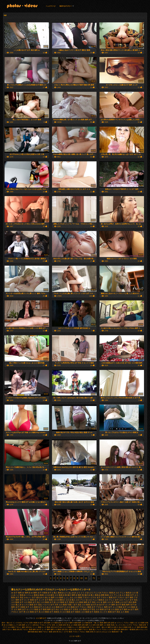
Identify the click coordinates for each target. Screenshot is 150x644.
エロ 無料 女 (108, 627)
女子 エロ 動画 (129, 607)
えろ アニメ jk (115, 595)
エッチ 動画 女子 (31, 600)
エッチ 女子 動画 (46, 600)
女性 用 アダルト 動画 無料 (26, 629)
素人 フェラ (97, 629)
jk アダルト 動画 (106, 593)
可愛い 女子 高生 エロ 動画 (79, 605)
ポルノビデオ (127, 625)
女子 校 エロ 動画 (112, 609)
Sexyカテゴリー (66, 6)
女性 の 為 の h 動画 (120, 627)
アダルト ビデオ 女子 (91, 597)
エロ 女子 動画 (113, 602)
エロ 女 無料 (101, 602)
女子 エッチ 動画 (115, 607)
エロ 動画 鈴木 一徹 (115, 632)
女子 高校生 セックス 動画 (101, 612)
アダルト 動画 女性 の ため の (90, 632)
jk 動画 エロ (43, 595)
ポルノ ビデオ (63, 632)
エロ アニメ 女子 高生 (128, 600)
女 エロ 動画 (8, 625)
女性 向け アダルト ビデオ (42, 625)
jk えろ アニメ (93, 593)
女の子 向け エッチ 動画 (63, 627)
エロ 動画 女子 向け (32, 602)
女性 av (114, 623)
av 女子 (40, 623)
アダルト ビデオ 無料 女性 (111, 629)
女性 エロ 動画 (57, 625)
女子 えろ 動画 (32, 607)
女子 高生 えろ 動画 (121, 612)
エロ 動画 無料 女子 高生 (85, 602)
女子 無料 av (125, 609)
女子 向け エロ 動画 (60, 609)
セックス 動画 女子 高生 (32, 605)
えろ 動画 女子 (128, 595)
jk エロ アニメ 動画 (122, 593)
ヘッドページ (51, 6)
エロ (136, 623)
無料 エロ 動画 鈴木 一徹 (87, 623)
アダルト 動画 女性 (139, 625)
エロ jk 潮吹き (59, 600)
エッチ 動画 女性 (48, 627)
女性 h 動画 (33, 623)
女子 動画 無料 (45, 609)
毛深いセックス (116, 625)
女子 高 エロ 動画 (42, 612)
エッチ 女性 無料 (19, 625)
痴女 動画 (38, 632)
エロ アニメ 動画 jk (96, 600)
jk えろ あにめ (68, 593)
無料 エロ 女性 (91, 625)
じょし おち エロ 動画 (73, 597)
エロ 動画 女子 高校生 (65, 602)
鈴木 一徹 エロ (7, 623)
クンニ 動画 (37, 627)
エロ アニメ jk (82, 600)
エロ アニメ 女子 (112, 600)
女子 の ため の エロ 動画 (49, 607)
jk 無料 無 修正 (82, 595)
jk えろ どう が (81, 593)
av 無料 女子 (36, 593)
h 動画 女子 (47, 593)
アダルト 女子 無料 (125, 597)
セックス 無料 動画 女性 (81, 627)
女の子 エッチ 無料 (107, 605)
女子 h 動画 (20, 607)
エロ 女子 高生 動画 (128, 602)
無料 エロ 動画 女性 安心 (59, 629)
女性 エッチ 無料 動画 (136, 627)
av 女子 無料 (16, 593)
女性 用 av (67, 625)
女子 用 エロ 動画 (27, 612)
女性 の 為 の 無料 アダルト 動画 (80, 629)
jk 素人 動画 (94, 595)
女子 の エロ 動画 (67, 607)
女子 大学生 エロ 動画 (78, 609)
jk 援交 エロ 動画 (56, 595)
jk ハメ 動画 (19, 595)
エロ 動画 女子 (17, 602)
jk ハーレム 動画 (31, 595)
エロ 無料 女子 (41, 618)
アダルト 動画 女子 (109, 597)
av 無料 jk (26, 593)
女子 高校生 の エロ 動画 (60, 612)
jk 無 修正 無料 (69, 595)
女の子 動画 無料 (123, 605)
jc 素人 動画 (57, 593)
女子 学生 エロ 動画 (96, 609)
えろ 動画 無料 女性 (78, 625)
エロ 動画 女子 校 (48, 602)
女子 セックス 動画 (30, 609)
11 (86, 578)
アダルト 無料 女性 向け (24, 627)
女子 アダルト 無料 (100, 607)
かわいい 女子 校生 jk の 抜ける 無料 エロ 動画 (44, 597)
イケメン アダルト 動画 (125, 623)
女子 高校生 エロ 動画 (80, 612)
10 (81, 578)
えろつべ (29, 625)
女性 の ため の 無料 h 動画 (68, 623)
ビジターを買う (75, 636)
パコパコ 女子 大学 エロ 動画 (55, 605)
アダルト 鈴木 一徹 (97, 627)
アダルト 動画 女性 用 (50, 632)
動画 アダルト (74, 632)
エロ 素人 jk (16, 605)
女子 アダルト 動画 (83, 607)
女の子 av (95, 605)
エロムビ (105, 632)
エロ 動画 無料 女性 (104, 623)
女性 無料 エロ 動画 (51, 623)
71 (94, 578)
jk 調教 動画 (104, 595)
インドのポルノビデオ (21, 623)
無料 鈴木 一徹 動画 (128, 629)
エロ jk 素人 (70, 600)
